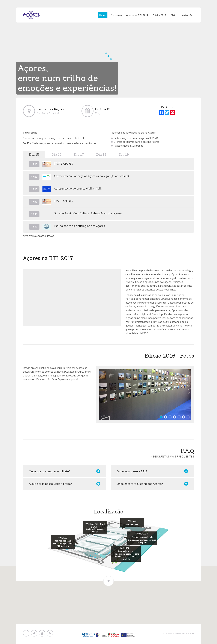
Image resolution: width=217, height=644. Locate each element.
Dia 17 (79, 154)
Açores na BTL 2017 (137, 15)
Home (103, 15)
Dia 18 (101, 154)
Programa (116, 15)
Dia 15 (34, 154)
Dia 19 (124, 154)
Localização (186, 15)
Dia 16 (57, 154)
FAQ (173, 15)
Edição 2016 (159, 15)
